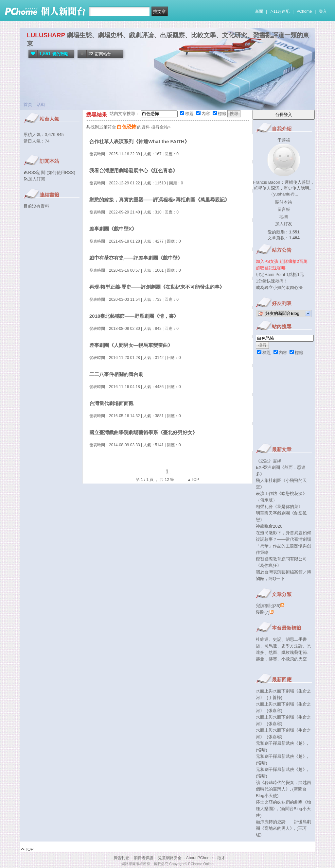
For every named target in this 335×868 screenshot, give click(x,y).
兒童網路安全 (170, 858)
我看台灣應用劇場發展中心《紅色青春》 (133, 170)
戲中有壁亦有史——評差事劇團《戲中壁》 (136, 258)
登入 (323, 11)
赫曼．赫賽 (266, 659)
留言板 (284, 209)
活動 (41, 104)
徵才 (221, 858)
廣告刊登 (121, 858)
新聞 (259, 11)
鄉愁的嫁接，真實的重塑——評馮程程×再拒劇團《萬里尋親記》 (159, 200)
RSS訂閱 (37, 172)
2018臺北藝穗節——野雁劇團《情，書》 (134, 316)
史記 (277, 639)
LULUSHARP (46, 35)
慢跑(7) (263, 612)
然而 (273, 652)
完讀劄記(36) (268, 606)
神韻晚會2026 (269, 526)
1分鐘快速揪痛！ (272, 281)
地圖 (284, 217)
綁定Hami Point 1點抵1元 (280, 274)
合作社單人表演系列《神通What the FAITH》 (139, 141)
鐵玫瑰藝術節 (294, 652)
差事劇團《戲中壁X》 (113, 229)
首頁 (28, 104)
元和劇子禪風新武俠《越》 (281, 743)
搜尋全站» (161, 127)
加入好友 (284, 224)
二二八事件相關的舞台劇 (116, 374)
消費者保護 (144, 858)
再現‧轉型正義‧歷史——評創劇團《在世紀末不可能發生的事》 (157, 287)
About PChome (199, 858)
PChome (304, 11)
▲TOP (193, 480)
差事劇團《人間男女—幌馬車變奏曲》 (131, 345)
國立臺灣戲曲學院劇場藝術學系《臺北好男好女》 (143, 432)
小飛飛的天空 (294, 659)
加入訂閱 (37, 179)
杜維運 (262, 639)
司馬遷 (271, 646)
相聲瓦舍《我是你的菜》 (279, 507)
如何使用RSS (61, 172)
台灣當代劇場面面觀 (111, 403)
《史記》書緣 (269, 461)
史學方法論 (292, 646)
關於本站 (284, 202)
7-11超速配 (280, 11)
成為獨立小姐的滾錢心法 (279, 288)
